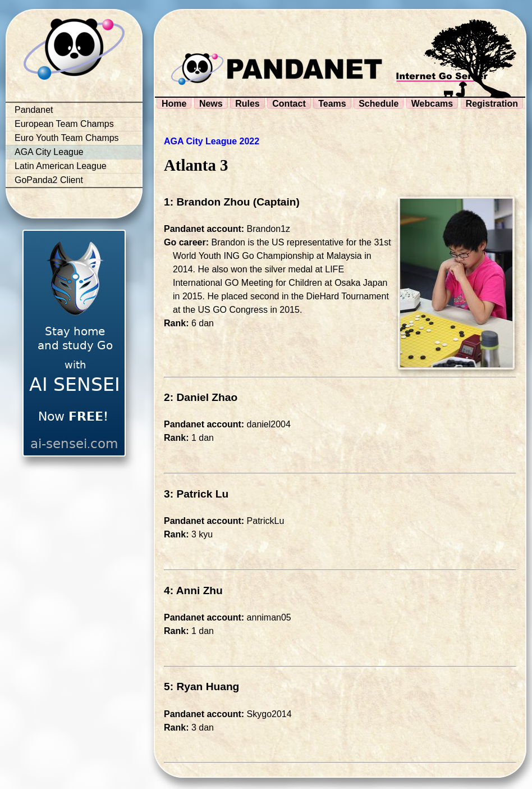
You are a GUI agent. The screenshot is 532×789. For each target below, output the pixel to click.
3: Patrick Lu (196, 494)
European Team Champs (64, 124)
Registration (492, 104)
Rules (247, 104)
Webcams (432, 104)
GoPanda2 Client (49, 180)
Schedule (379, 104)
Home (174, 104)
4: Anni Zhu (193, 590)
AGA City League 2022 (212, 141)
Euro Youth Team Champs (67, 138)
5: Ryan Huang (201, 687)
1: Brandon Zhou (207, 202)
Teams (332, 104)
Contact (289, 104)
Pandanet (34, 110)
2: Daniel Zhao (201, 397)
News (211, 104)
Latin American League (61, 166)
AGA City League (49, 152)
